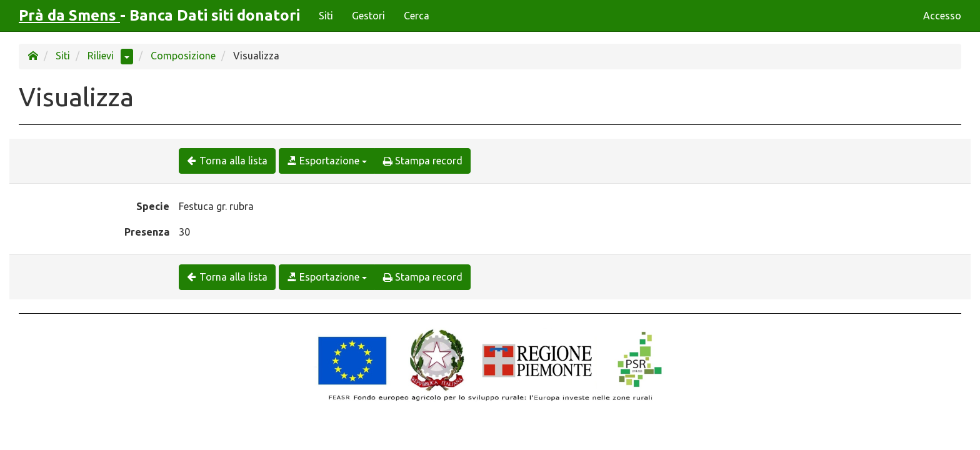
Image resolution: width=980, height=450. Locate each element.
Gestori (368, 16)
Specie (153, 206)
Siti (326, 16)
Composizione (183, 56)
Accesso (942, 16)
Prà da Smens (69, 15)
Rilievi (101, 56)
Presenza (147, 232)
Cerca (417, 16)
